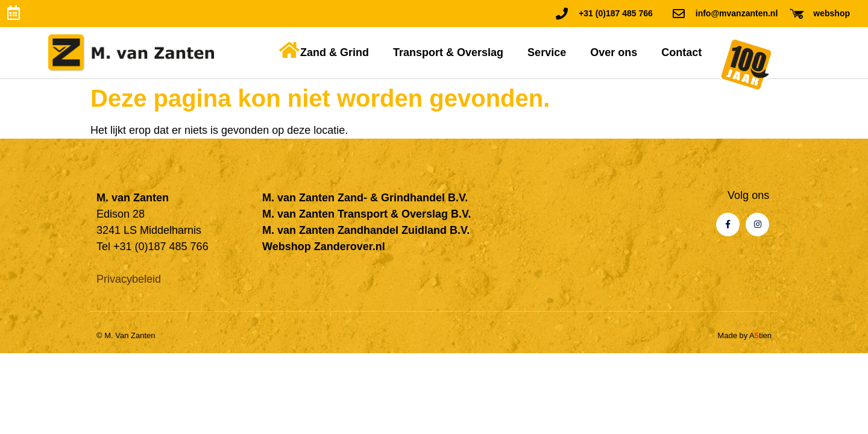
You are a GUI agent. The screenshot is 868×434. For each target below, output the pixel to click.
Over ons (614, 52)
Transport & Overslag (448, 52)
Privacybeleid (129, 279)
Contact (681, 52)
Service (547, 52)
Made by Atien (744, 335)
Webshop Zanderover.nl (324, 247)
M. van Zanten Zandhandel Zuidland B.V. (366, 230)
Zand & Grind (335, 52)
